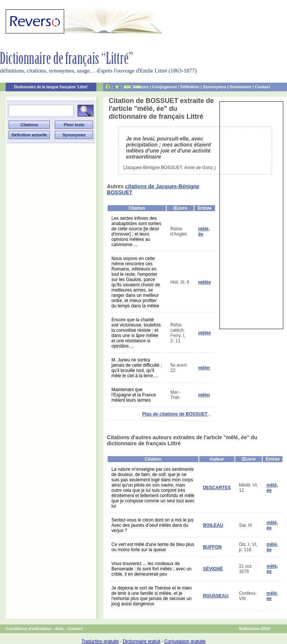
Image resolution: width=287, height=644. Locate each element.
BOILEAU (213, 525)
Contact (262, 87)
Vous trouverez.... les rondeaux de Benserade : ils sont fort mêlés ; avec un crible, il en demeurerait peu (151, 569)
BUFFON (212, 547)
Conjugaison (165, 87)
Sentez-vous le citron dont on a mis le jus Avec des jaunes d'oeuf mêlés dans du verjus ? (153, 525)
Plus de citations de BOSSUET (175, 414)
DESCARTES (217, 488)
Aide (59, 629)
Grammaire (240, 87)
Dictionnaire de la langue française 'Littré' (51, 87)
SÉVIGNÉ (213, 569)
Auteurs (141, 87)
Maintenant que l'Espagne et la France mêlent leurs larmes (134, 395)
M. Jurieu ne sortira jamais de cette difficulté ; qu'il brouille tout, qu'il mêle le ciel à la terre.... (137, 368)
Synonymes (215, 87)
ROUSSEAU (216, 596)
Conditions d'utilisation (29, 629)
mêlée (204, 282)
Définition (190, 87)
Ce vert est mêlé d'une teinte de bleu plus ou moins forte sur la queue (153, 547)
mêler (204, 368)
